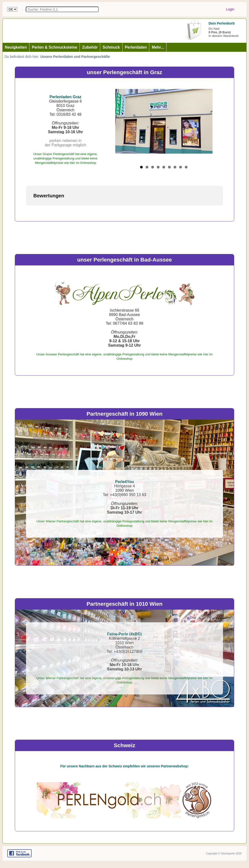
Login (230, 9)
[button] (26, 210)
